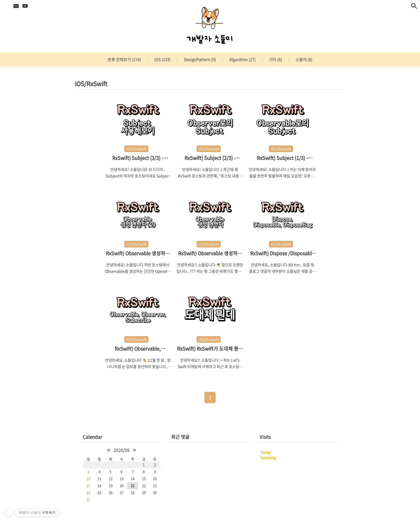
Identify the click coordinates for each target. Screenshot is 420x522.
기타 (275, 59)
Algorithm (242, 59)
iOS (162, 59)
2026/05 (122, 450)
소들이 (303, 59)
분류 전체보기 (124, 59)
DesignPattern (200, 59)
